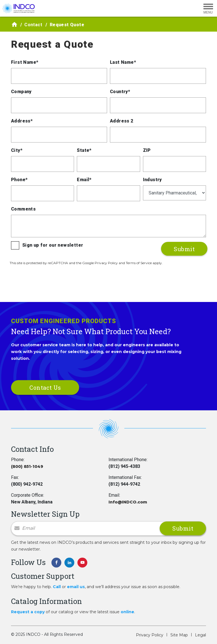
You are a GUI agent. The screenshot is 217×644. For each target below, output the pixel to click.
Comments (23, 209)
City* (17, 150)
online (127, 612)
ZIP (147, 150)
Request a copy (28, 612)
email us (76, 587)
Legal (200, 635)
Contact (33, 25)
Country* (120, 92)
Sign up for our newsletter (53, 245)
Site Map (179, 635)
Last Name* (123, 62)
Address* (22, 121)
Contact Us (45, 387)
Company (21, 92)
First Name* (25, 62)
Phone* (19, 180)
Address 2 (122, 121)
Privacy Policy (150, 635)
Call (57, 587)
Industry (152, 180)
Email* (84, 180)
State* (84, 150)
